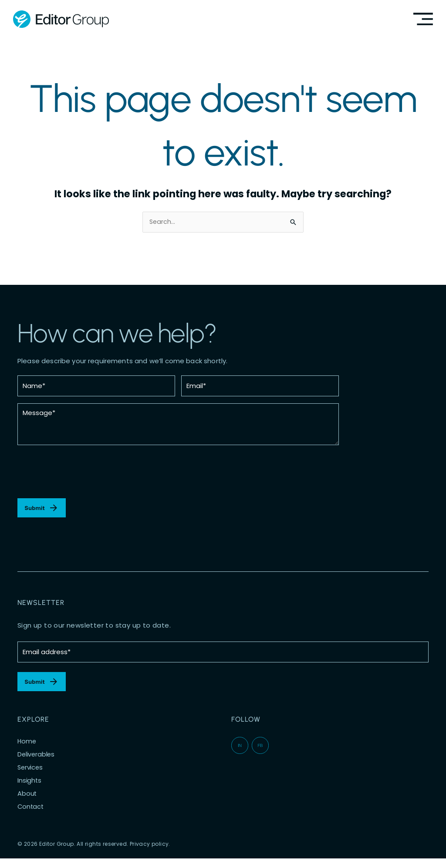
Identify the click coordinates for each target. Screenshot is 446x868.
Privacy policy (149, 854)
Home (27, 751)
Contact (31, 817)
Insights (30, 790)
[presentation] (84, 477)
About (27, 804)
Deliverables (37, 764)
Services (31, 777)
